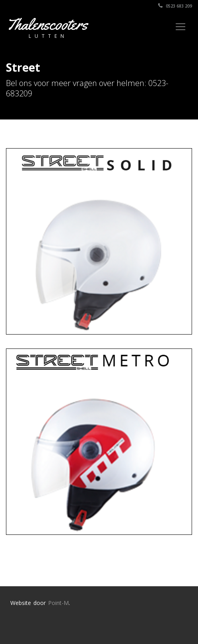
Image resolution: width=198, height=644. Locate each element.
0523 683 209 (175, 6)
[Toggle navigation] (181, 27)
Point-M (58, 603)
